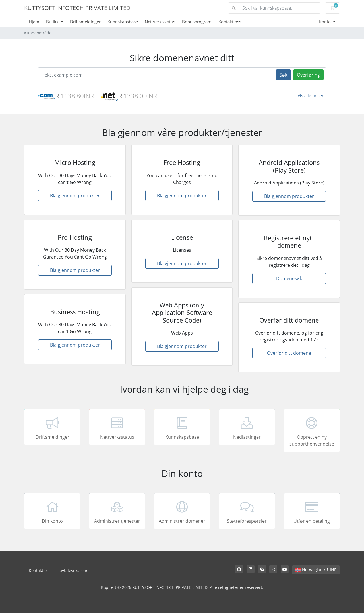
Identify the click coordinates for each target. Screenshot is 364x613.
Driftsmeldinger (85, 22)
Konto (325, 22)
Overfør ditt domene (289, 353)
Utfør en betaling (312, 512)
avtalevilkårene (74, 570)
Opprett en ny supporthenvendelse (312, 431)
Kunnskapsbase (123, 22)
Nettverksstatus (160, 22)
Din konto (52, 512)
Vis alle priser (311, 96)
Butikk (53, 22)
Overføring (308, 75)
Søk (283, 75)
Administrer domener (182, 512)
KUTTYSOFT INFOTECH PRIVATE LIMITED (77, 8)
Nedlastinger (247, 428)
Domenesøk (289, 278)
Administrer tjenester (117, 512)
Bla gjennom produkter (75, 196)
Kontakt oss (230, 22)
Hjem (34, 22)
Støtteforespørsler (247, 512)
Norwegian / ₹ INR (316, 570)
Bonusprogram (197, 22)
